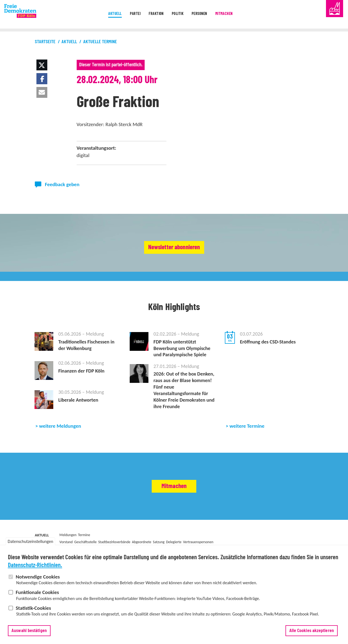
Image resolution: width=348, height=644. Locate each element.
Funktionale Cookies (37, 592)
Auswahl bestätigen (29, 631)
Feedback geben (62, 184)
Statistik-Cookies (33, 608)
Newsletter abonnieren (174, 248)
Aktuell (100, 15)
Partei (125, 15)
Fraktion (152, 15)
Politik (178, 15)
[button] (42, 65)
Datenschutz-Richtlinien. (35, 565)
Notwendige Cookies (38, 577)
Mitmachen (237, 15)
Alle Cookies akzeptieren (312, 631)
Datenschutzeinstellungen (30, 541)
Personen (206, 15)
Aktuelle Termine (100, 42)
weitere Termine (247, 439)
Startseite (45, 42)
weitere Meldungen (60, 439)
